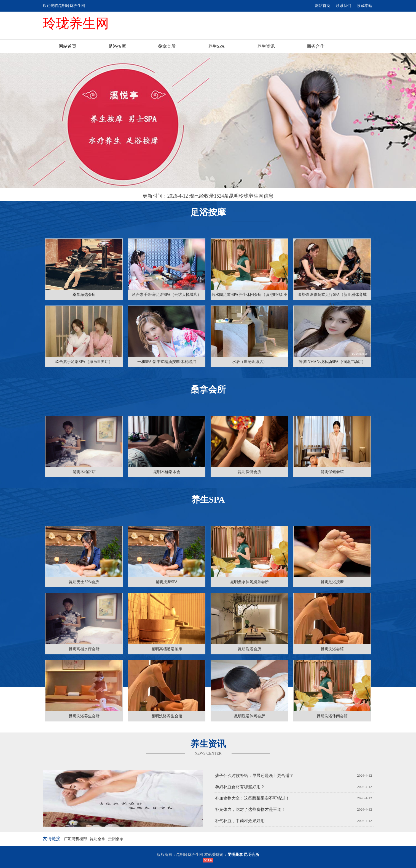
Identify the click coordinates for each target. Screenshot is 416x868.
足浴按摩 (117, 46)
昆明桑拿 (98, 839)
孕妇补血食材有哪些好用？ (240, 787)
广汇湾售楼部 (76, 839)
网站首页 (323, 6)
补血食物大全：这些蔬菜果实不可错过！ (252, 798)
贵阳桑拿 (116, 839)
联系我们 (343, 6)
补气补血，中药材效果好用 (240, 821)
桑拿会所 (167, 46)
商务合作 (316, 46)
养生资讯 (266, 46)
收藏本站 (364, 6)
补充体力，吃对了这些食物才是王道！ (250, 809)
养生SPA (216, 46)
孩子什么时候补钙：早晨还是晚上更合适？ (254, 776)
